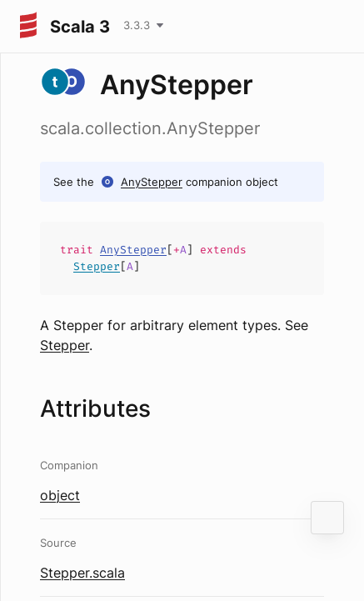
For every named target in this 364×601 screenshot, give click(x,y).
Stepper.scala (82, 573)
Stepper (97, 266)
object (60, 495)
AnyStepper (152, 182)
